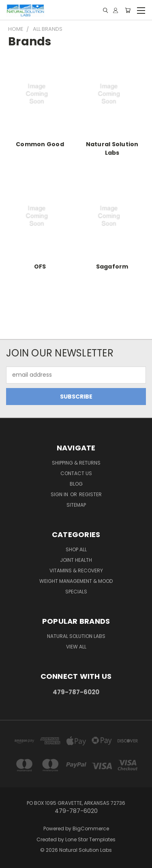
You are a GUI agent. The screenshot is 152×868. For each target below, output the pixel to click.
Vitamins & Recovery (76, 570)
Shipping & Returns (76, 463)
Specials (76, 592)
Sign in (60, 494)
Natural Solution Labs (112, 148)
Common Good (40, 144)
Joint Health (76, 560)
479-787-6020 (76, 692)
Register (90, 494)
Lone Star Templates (90, 839)
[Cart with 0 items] (128, 10)
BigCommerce (91, 829)
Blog (76, 484)
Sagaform (112, 267)
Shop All (76, 549)
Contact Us (76, 473)
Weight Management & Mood (76, 581)
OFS (40, 267)
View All (76, 647)
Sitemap (76, 505)
